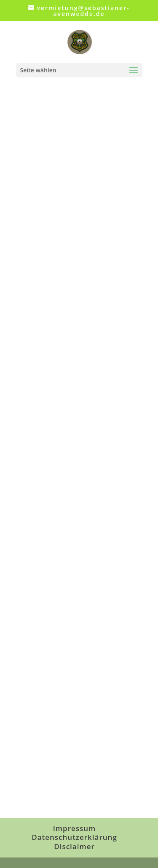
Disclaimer (74, 846)
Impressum (75, 828)
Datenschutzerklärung (74, 837)
